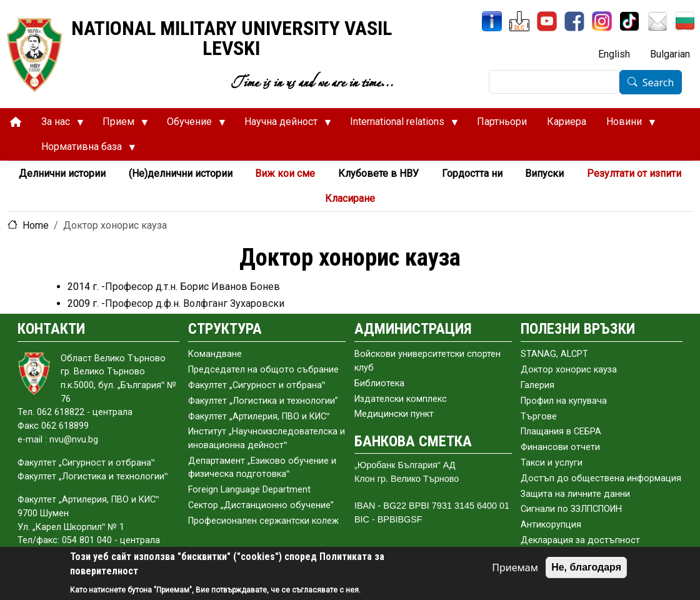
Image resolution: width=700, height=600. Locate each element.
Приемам (515, 567)
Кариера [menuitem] (567, 122)
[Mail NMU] (657, 21)
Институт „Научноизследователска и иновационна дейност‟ (267, 438)
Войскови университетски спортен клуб (427, 361)
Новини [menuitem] (626, 125)
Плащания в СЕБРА (561, 432)
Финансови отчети (560, 447)
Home (36, 225)
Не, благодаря (586, 567)
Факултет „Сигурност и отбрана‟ (257, 385)
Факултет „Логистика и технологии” (263, 401)
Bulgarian (670, 54)
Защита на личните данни (575, 494)
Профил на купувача (564, 401)
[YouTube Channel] (547, 21)
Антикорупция (551, 525)
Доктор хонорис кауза (569, 370)
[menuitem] (16, 122)
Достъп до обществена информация (601, 478)
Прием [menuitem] (120, 125)
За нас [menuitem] (57, 125)
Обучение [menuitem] (191, 125)
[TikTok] (629, 21)
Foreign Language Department (249, 490)
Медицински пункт (394, 414)
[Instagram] (602, 21)
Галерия (537, 385)
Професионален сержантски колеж (263, 521)
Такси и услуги (552, 463)
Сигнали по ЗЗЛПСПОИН (571, 509)
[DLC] (519, 21)
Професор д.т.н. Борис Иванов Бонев (192, 287)
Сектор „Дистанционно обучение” (261, 505)
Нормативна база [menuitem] (83, 150)
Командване (215, 354)
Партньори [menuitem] (502, 122)
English (614, 54)
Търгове (539, 417)
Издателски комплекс (401, 399)
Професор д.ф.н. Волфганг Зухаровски (195, 303)
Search (658, 82)
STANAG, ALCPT (554, 354)
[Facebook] (574, 21)
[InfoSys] (492, 21)
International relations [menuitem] (399, 125)
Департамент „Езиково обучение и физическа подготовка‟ (262, 468)
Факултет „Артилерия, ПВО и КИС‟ (259, 417)
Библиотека (379, 383)
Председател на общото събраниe (263, 370)
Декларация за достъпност (580, 540)
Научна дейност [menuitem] (283, 125)
